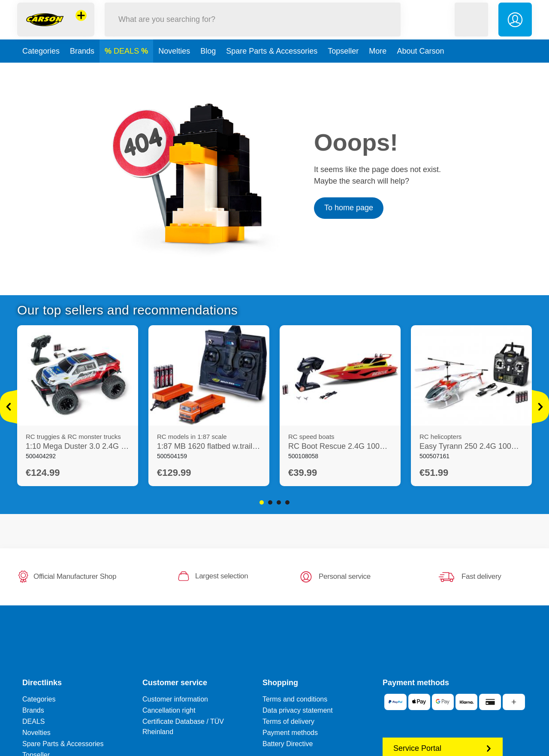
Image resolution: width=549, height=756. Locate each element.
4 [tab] (287, 502)
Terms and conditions (295, 699)
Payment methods (290, 733)
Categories (41, 66)
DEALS (127, 66)
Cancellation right (169, 710)
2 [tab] (270, 502)
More (378, 66)
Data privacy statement (298, 710)
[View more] (9, 407)
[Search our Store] (253, 27)
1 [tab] (262, 502)
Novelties (174, 66)
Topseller (343, 66)
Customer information (175, 699)
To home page (349, 208)
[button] (471, 27)
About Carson (420, 66)
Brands (82, 66)
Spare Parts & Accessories (272, 66)
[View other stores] (81, 23)
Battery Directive (288, 744)
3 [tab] (279, 502)
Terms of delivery (288, 721)
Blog (208, 66)
